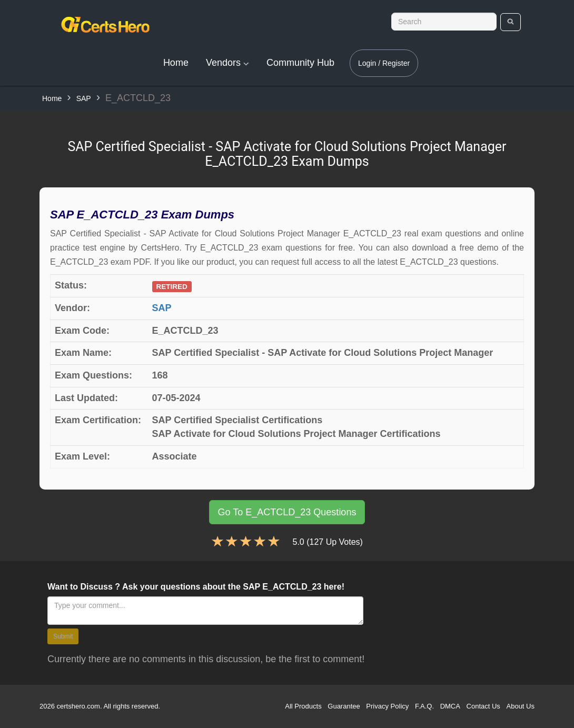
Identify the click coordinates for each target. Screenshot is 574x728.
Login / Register (384, 63)
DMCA (450, 706)
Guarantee (344, 706)
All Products (303, 706)
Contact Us (483, 706)
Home (176, 63)
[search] (511, 22)
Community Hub (300, 63)
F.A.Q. (424, 706)
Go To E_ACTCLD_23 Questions (287, 512)
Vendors (227, 63)
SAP (84, 98)
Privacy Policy (387, 706)
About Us (521, 706)
